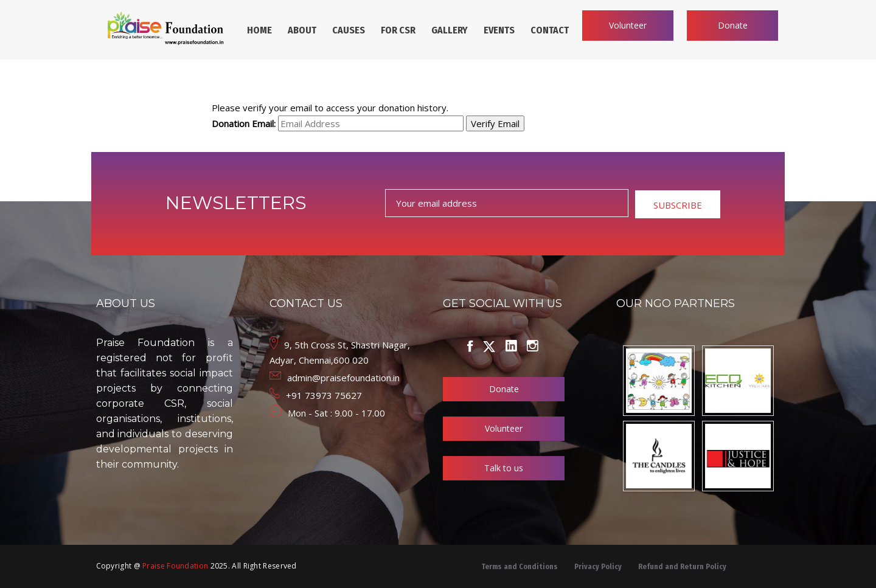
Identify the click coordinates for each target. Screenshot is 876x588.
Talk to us (504, 468)
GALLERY (450, 30)
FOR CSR (398, 30)
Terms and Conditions (520, 567)
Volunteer (628, 25)
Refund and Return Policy (682, 567)
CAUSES (349, 30)
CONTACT (550, 30)
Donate (733, 25)
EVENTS (499, 30)
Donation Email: (244, 123)
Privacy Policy (598, 567)
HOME (259, 30)
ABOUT (302, 30)
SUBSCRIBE (678, 205)
